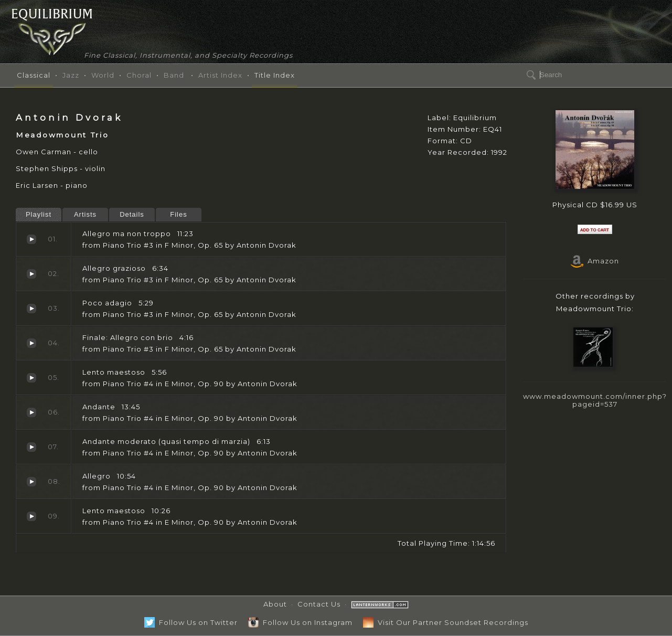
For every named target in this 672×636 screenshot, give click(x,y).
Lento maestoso (31, 378)
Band (174, 75)
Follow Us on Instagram (300, 622)
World (103, 75)
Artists (85, 214)
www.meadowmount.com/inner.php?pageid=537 (595, 400)
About (275, 604)
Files (178, 214)
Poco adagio (31, 309)
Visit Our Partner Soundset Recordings (446, 622)
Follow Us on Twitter (191, 622)
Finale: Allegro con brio (31, 343)
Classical (34, 75)
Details (132, 214)
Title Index (275, 75)
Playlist (39, 214)
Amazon (595, 261)
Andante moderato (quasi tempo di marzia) (31, 447)
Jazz (71, 75)
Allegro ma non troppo (31, 239)
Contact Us (319, 604)
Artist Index (220, 75)
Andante (31, 412)
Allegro (31, 482)
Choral (139, 75)
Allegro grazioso (31, 274)
